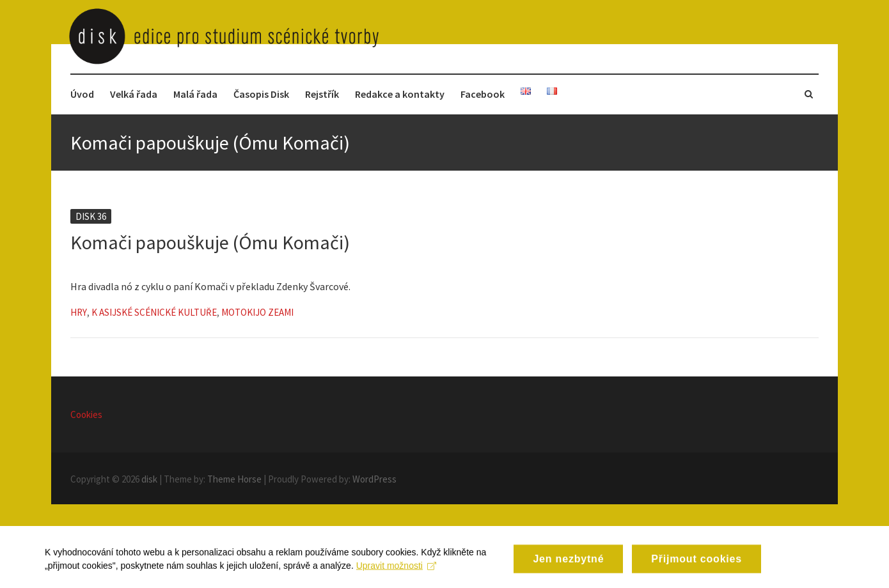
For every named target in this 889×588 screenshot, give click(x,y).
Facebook (483, 94)
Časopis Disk (261, 94)
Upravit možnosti (396, 573)
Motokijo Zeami (257, 312)
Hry (79, 312)
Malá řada (195, 94)
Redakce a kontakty (400, 94)
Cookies (86, 414)
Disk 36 (91, 216)
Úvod (82, 94)
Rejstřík (322, 94)
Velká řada (134, 94)
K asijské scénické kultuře (154, 312)
